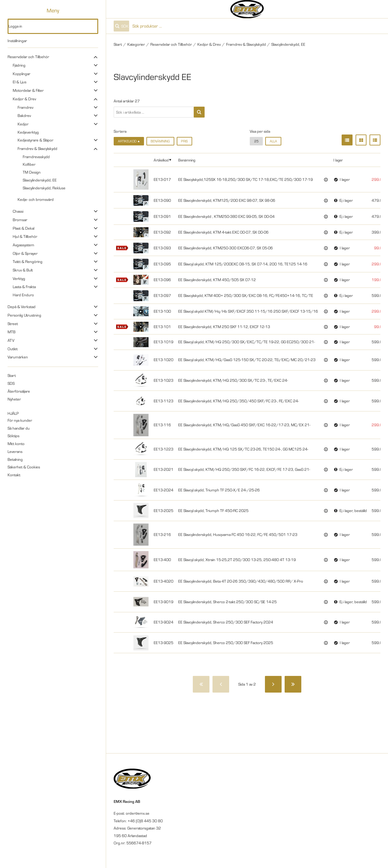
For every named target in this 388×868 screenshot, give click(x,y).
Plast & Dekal (23, 228)
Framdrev (25, 107)
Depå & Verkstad (22, 307)
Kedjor (23, 124)
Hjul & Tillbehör (25, 236)
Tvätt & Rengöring (28, 261)
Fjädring (19, 65)
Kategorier (136, 44)
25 (256, 141)
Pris (184, 141)
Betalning (15, 459)
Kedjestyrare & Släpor (35, 140)
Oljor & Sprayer (25, 253)
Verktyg (19, 278)
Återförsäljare (19, 391)
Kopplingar (22, 74)
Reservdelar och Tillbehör (28, 57)
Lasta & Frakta (24, 287)
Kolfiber (29, 164)
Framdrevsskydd (36, 157)
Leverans (15, 451)
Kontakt (14, 475)
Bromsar (20, 220)
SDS (11, 383)
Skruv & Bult (23, 270)
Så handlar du (19, 428)
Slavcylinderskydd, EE (40, 180)
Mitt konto (16, 444)
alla (273, 141)
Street (13, 324)
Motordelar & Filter (28, 90)
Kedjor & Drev (24, 99)
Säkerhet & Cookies (24, 467)
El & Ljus (20, 82)
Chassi (18, 211)
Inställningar (17, 41)
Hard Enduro (23, 295)
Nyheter (14, 399)
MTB (12, 332)
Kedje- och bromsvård (36, 199)
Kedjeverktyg (28, 132)
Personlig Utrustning (24, 315)
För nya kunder (20, 420)
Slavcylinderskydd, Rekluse (44, 188)
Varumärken (18, 357)
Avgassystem (23, 245)
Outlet (13, 349)
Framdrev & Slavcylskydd (37, 148)
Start (12, 375)
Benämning (160, 141)
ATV (11, 340)
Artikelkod (161, 160)
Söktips (13, 436)
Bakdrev (24, 115)
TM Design (32, 172)
